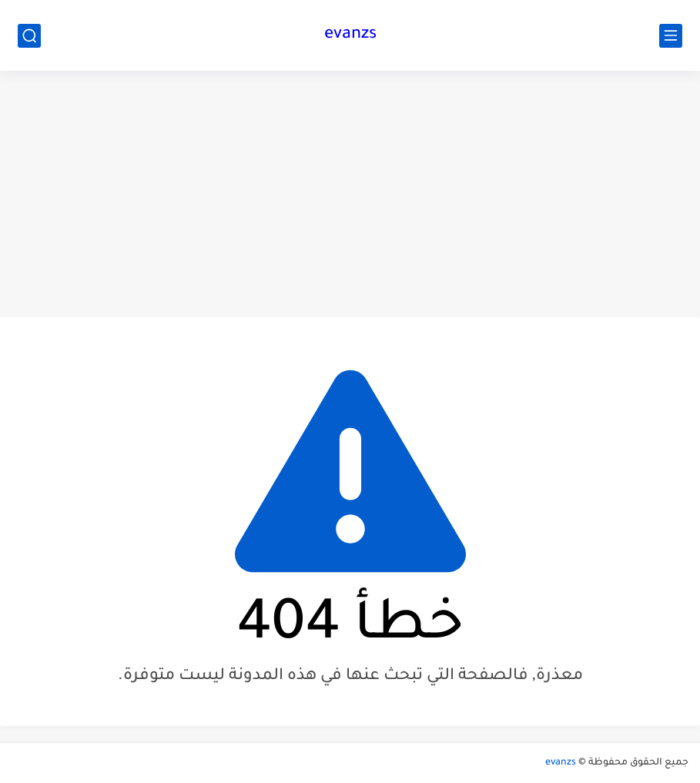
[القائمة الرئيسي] (671, 36)
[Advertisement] (350, 194)
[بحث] (29, 36)
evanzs (350, 35)
